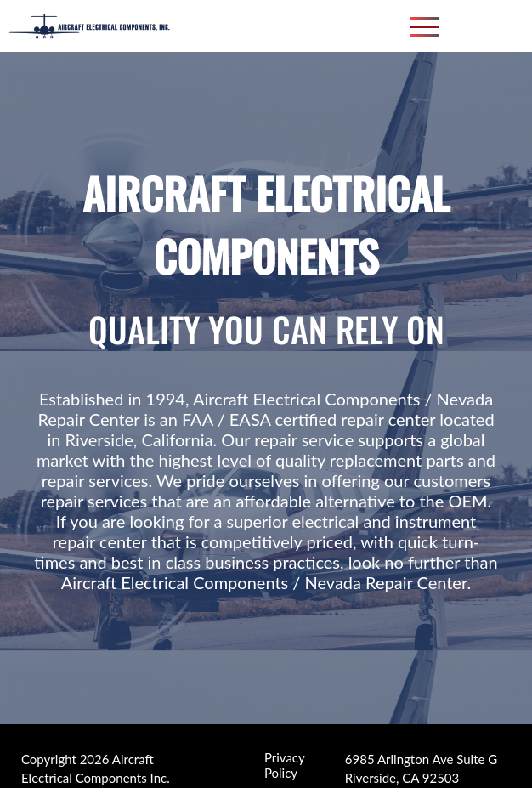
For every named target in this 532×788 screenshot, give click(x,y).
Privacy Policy (284, 757)
